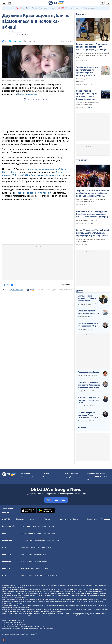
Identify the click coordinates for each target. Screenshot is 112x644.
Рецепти (24, 554)
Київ (22, 526)
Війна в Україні (32, 8)
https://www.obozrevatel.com (76, 586)
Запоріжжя (36, 526)
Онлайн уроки (40, 540)
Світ (32, 519)
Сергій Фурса (82, 329)
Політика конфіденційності (96, 473)
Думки (80, 290)
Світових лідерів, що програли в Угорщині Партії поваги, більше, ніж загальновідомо (89, 415)
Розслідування (65, 519)
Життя (47, 519)
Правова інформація (72, 473)
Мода (41, 576)
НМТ (59, 540)
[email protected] (28, 628)
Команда (46, 473)
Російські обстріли (73, 8)
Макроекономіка (41, 562)
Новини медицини (27, 569)
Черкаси (51, 526)
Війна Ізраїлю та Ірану (47, 8)
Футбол (23, 533)
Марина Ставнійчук (84, 376)
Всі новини (105, 519)
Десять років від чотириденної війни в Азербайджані (87, 298)
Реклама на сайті (27, 477)
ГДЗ (22, 540)
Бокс (45, 533)
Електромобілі (35, 547)
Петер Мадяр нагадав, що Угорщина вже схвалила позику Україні (91, 200)
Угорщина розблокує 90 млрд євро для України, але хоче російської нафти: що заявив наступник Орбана (92, 193)
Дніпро (44, 526)
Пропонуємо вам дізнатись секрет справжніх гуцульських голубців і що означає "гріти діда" (93, 55)
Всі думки (82, 428)
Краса (36, 576)
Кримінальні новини (15, 32)
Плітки (29, 576)
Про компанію (26, 473)
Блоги (75, 519)
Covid (47, 569)
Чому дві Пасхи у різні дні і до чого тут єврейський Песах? (89, 400)
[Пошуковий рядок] (108, 3)
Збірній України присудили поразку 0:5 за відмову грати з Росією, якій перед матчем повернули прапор (87, 95)
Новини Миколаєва (27, 94)
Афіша (23, 576)
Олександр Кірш (83, 421)
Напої (30, 554)
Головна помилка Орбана (89, 372)
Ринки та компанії (27, 562)
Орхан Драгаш (82, 317)
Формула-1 (52, 533)
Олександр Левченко (85, 304)
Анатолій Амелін (83, 406)
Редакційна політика (16, 290)
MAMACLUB (39, 569)
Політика (20, 519)
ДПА (49, 540)
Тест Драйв (25, 547)
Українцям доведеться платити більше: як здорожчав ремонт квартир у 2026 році (87, 71)
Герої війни (20, 8)
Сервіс (50, 547)
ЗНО (54, 540)
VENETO (61, 8)
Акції (44, 547)
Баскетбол (31, 533)
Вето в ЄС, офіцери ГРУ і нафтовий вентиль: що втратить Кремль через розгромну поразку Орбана (92, 233)
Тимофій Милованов (84, 391)
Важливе (81, 14)
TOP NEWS (82, 160)
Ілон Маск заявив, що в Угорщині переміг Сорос (88, 325)
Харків (28, 526)
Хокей (39, 533)
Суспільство (92, 519)
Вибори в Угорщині (89, 8)
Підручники (29, 540)
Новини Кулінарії (40, 554)
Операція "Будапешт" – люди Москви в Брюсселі (88, 312)
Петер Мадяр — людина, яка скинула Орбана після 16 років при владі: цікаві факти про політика (89, 385)
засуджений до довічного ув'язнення (33, 193)
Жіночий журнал (51, 576)
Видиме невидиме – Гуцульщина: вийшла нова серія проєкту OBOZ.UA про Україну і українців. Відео (92, 47)
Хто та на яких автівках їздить (87, 220)
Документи (47, 477)
